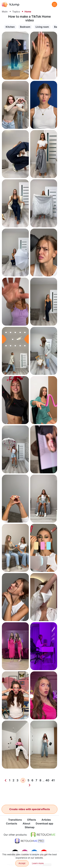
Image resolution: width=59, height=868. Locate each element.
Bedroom (25, 27)
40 (47, 780)
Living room (42, 27)
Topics (16, 12)
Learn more (38, 863)
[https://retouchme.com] (43, 835)
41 (53, 780)
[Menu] (54, 4)
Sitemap (30, 827)
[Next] (30, 785)
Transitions (15, 820)
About (26, 824)
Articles (46, 820)
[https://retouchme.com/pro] (30, 841)
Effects (32, 820)
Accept (22, 863)
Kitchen (10, 27)
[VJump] (11, 4)
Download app (44, 824)
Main (5, 12)
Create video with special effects (30, 809)
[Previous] (6, 780)
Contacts (12, 824)
